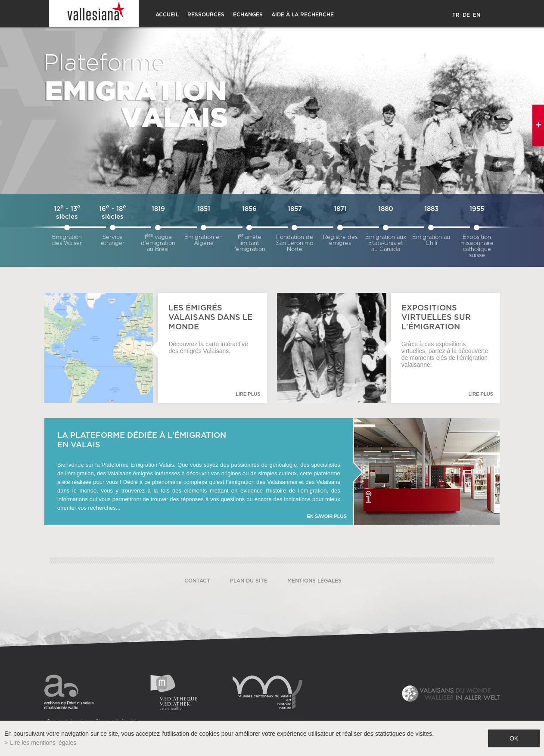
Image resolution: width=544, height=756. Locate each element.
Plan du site (249, 581)
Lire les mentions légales (43, 743)
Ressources (206, 15)
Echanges (248, 15)
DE (466, 15)
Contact (197, 581)
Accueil (167, 15)
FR (456, 15)
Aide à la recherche (303, 15)
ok (514, 738)
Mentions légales (314, 581)
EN (477, 15)
